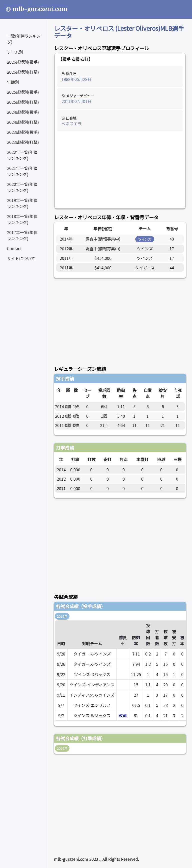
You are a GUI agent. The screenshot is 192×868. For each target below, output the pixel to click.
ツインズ (145, 239)
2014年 (62, 616)
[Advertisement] (120, 170)
